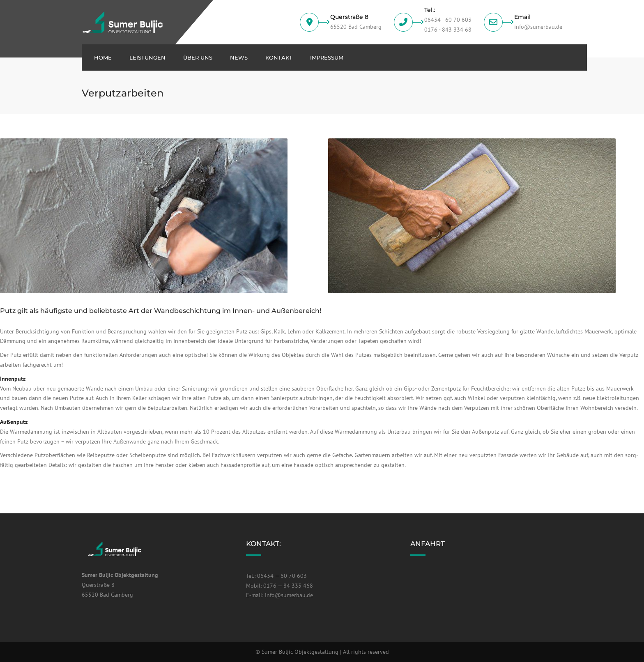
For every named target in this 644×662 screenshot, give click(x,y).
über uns (198, 57)
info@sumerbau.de (289, 595)
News (239, 57)
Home (103, 57)
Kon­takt (279, 57)
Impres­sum (327, 57)
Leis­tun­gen (147, 57)
